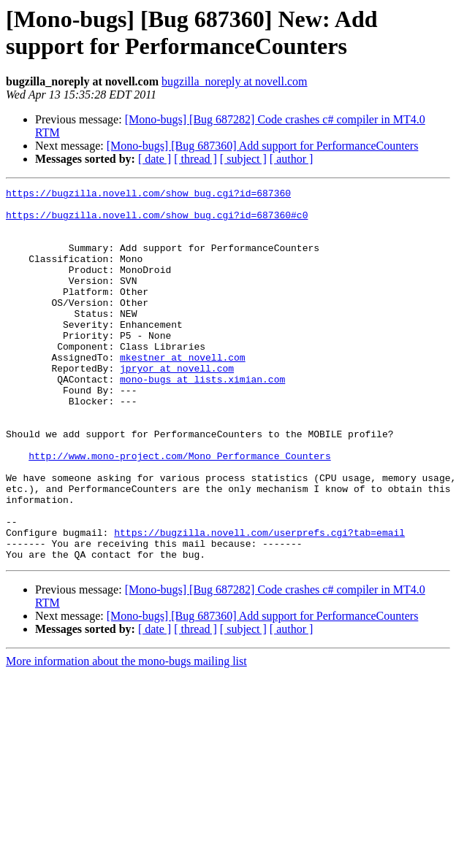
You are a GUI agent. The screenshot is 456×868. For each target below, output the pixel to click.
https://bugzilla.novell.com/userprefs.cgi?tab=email (259, 602)
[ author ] (292, 159)
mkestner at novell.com (183, 392)
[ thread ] (195, 159)
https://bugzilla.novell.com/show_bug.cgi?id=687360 (148, 195)
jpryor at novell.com (177, 405)
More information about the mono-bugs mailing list (126, 736)
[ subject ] (243, 159)
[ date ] (155, 159)
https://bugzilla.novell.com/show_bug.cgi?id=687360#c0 (157, 221)
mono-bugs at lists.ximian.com (202, 418)
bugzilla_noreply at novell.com (235, 81)
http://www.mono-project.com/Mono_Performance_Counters (179, 510)
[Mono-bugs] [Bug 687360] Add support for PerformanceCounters (263, 146)
